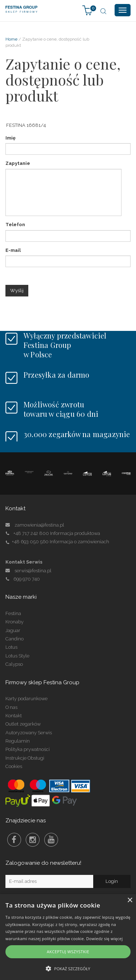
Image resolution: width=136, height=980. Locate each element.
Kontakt (14, 716)
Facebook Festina (14, 840)
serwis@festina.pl (33, 571)
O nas (11, 707)
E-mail (13, 250)
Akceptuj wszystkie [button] (68, 952)
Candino (15, 639)
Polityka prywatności (28, 749)
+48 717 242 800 (31, 533)
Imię (11, 138)
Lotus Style (17, 656)
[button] (68, 968)
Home (11, 39)
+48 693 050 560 (30, 542)
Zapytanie (18, 163)
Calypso (14, 664)
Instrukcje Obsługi (25, 758)
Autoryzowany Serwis (29, 733)
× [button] (130, 900)
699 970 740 (23, 579)
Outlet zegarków (23, 724)
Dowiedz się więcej (105, 939)
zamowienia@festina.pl (39, 525)
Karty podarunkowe (26, 699)
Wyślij (17, 290)
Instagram (33, 840)
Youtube (51, 840)
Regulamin (18, 741)
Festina (13, 613)
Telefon (15, 225)
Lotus (11, 647)
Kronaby (15, 622)
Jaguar (13, 630)
